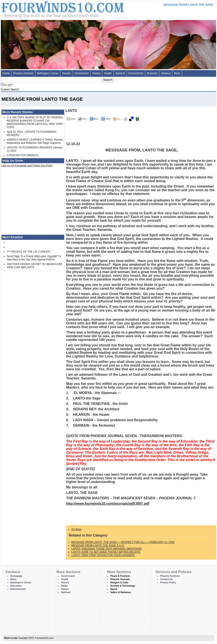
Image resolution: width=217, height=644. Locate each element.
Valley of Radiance (121, 592)
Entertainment (18, 589)
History (96, 73)
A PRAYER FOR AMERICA (23, 155)
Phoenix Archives (23, 73)
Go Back (76, 529)
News (13, 579)
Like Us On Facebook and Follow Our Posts (27, 166)
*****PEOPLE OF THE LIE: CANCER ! (29, 252)
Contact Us (166, 579)
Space (114, 589)
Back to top (11, 638)
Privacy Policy (168, 582)
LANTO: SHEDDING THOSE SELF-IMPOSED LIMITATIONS (107, 549)
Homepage (16, 576)
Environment (136, 73)
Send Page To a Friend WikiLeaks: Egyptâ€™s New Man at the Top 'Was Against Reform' (34, 258)
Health (108, 73)
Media (64, 586)
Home (6, 73)
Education (16, 586)
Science (166, 73)
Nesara (66, 73)
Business (152, 73)
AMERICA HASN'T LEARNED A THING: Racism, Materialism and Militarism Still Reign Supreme (35, 141)
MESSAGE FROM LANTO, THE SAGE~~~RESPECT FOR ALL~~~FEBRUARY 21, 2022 (123, 542)
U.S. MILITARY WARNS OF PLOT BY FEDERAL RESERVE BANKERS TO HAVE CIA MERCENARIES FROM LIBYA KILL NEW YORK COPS (35, 122)
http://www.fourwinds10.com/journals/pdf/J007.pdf (108, 504)
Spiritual (120, 73)
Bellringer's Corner (48, 73)
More (177, 73)
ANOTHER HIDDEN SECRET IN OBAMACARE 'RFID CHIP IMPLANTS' (34, 266)
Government (82, 73)
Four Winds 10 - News (44, 9)
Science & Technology (123, 586)
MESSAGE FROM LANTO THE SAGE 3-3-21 (98, 545)
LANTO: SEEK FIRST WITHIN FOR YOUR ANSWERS (103, 555)
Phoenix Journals (120, 579)
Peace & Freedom (120, 576)
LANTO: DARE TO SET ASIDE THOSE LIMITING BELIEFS (106, 552)
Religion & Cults (119, 582)
